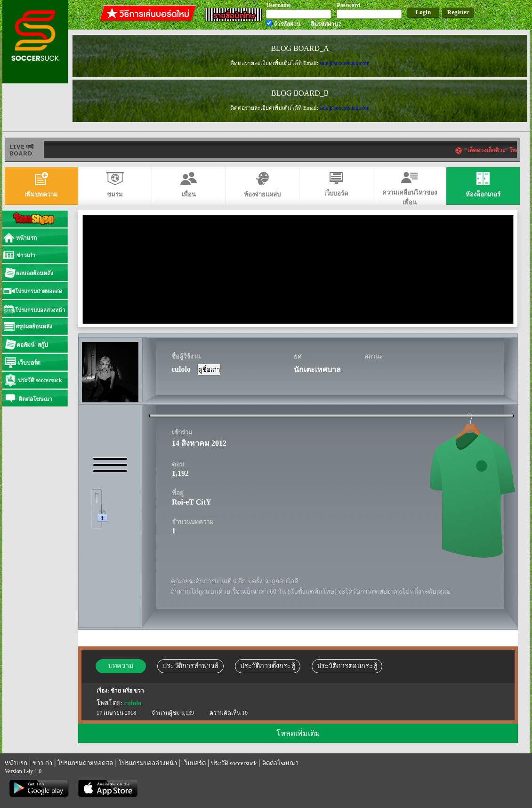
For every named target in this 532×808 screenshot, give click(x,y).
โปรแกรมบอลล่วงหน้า (148, 763)
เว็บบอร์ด (194, 763)
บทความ (121, 666)
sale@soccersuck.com (345, 63)
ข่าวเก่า (42, 763)
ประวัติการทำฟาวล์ (190, 666)
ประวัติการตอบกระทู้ (347, 666)
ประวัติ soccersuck (234, 763)
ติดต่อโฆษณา (280, 763)
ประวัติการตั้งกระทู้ (268, 666)
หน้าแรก (16, 763)
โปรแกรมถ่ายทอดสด (85, 763)
